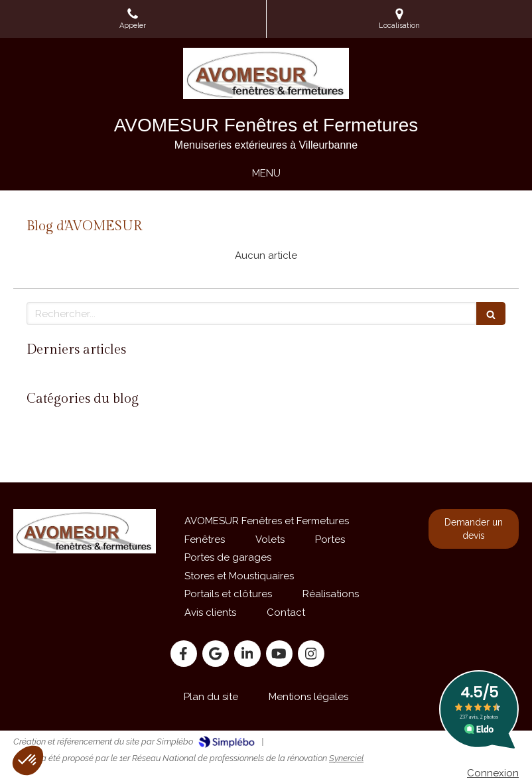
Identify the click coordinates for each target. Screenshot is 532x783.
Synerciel (346, 758)
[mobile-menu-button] (266, 174)
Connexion (493, 773)
